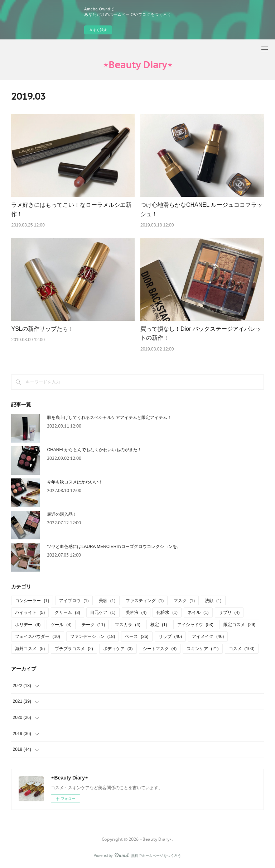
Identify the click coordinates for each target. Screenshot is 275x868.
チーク (93, 625)
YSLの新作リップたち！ (42, 329)
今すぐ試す (98, 30)
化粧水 (167, 612)
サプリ (229, 612)
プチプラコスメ (74, 649)
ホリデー (28, 625)
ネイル (198, 612)
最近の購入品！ (62, 514)
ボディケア (118, 649)
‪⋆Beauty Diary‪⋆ (138, 65)
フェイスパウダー (37, 636)
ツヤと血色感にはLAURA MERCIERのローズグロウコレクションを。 (114, 547)
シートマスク (160, 649)
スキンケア (202, 649)
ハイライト (30, 612)
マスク (184, 601)
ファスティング (145, 601)
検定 (159, 625)
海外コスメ (30, 649)
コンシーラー (32, 601)
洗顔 (213, 601)
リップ (170, 636)
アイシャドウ (195, 625)
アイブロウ (74, 601)
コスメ (242, 649)
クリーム (67, 612)
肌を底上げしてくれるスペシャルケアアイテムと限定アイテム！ (109, 418)
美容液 (136, 612)
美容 (107, 601)
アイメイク (208, 636)
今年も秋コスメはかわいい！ (75, 482)
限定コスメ (239, 625)
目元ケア (103, 612)
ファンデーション (93, 636)
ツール (61, 625)
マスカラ (128, 625)
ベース (137, 636)
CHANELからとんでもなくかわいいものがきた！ (94, 450)
